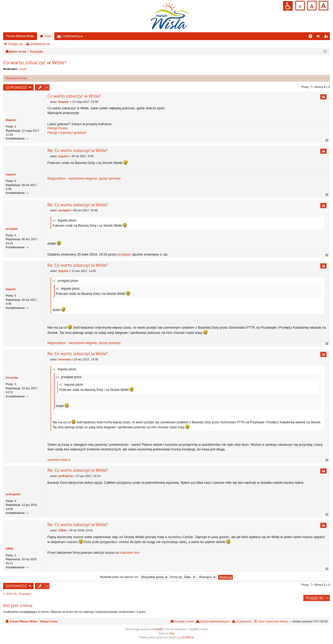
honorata (12, 378)
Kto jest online (18, 605)
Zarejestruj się (40, 44)
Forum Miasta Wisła (20, 36)
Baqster (11, 120)
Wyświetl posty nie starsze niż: (134, 577)
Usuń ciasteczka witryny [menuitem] (273, 621)
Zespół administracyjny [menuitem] (215, 621)
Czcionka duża (323, 5)
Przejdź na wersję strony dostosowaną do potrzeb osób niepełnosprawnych (288, 6)
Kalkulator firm (129, 553)
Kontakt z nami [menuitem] (184, 621)
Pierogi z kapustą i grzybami (67, 133)
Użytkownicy (71, 36)
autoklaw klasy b (59, 460)
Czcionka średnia (311, 5)
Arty (172, 633)
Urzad (23, 69)
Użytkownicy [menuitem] (244, 621)
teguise (11, 174)
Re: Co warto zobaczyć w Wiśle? (78, 150)
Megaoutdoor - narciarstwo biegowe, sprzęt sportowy (84, 178)
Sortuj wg (183, 577)
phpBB (158, 629)
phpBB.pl (188, 637)
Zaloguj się (15, 44)
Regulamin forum (17, 78)
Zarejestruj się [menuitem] (327, 37)
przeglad (12, 229)
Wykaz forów (49, 621)
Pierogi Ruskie (57, 128)
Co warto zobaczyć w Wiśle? (35, 62)
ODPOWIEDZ (16, 87)
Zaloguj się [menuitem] (319, 37)
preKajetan (13, 494)
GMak (10, 549)
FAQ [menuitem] (312, 37)
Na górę (327, 140)
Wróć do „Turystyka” (19, 594)
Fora (48, 36)
